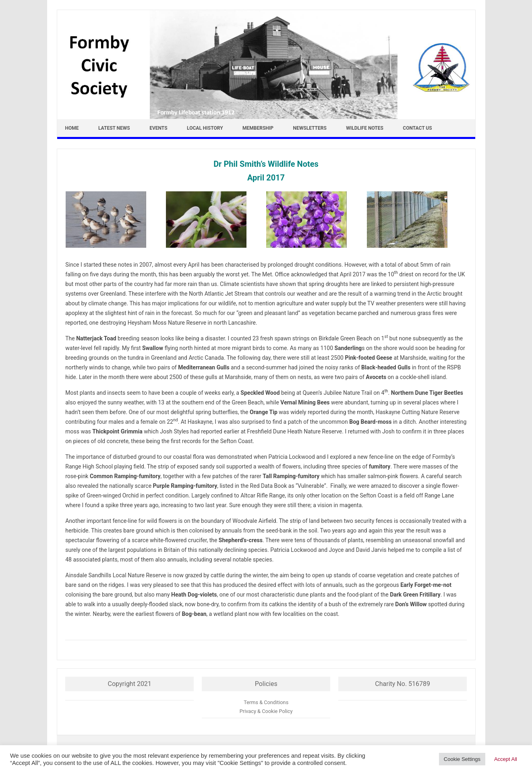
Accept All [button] (506, 759)
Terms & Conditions (266, 702)
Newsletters (310, 128)
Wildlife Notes (365, 128)
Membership (258, 128)
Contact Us (417, 128)
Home (72, 128)
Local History (205, 128)
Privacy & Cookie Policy (266, 711)
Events (158, 128)
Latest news (114, 128)
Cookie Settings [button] (462, 759)
